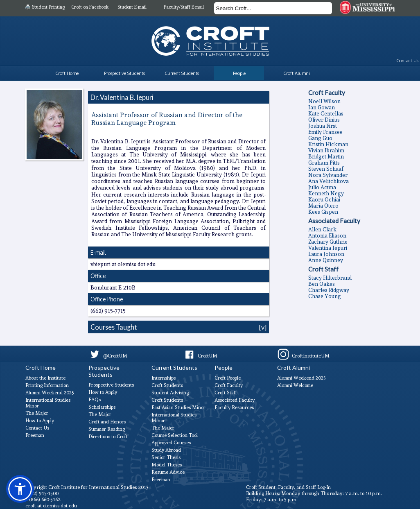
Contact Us (407, 61)
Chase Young (325, 296)
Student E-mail (132, 7)
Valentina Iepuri (328, 248)
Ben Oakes (322, 284)
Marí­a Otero (323, 206)
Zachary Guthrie (328, 242)
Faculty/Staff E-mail (184, 7)
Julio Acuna (322, 187)
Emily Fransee (325, 132)
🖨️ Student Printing (45, 7)
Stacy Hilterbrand (330, 278)
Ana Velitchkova (329, 181)
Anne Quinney (326, 260)
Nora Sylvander (328, 175)
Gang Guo (320, 138)
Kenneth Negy (326, 193)
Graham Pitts (324, 163)
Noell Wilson (324, 101)
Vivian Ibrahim (326, 150)
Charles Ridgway (329, 290)
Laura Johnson (326, 254)
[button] (20, 489)
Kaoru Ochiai (324, 200)
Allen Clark (322, 230)
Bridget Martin (326, 157)
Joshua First (323, 126)
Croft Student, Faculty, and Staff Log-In (288, 487)
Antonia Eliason (327, 236)
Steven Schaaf (326, 169)
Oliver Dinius (324, 120)
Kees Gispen (323, 212)
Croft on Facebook (90, 7)
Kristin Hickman (328, 144)
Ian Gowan (322, 107)
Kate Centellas (326, 114)
